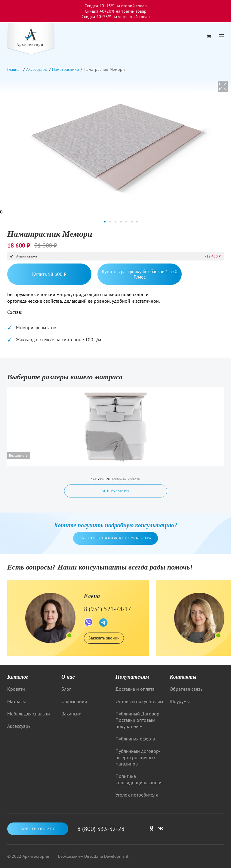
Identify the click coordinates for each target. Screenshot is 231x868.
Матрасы (17, 701)
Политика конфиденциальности (139, 779)
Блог (66, 689)
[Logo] (31, 39)
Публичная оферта (135, 739)
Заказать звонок (104, 638)
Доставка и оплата (135, 689)
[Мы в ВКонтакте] (161, 831)
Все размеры (115, 491)
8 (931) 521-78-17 (108, 609)
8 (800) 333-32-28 (101, 829)
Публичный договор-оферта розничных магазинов (138, 757)
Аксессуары (19, 726)
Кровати (16, 689)
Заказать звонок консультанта (115, 538)
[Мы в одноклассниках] (152, 831)
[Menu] (221, 36)
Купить (49, 274)
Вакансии (71, 714)
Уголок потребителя (137, 795)
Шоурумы (180, 701)
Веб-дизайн (69, 856)
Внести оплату (38, 829)
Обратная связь (186, 689)
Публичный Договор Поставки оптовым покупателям (137, 720)
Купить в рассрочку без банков (140, 274)
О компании (74, 701)
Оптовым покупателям (139, 701)
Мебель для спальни (29, 714)
